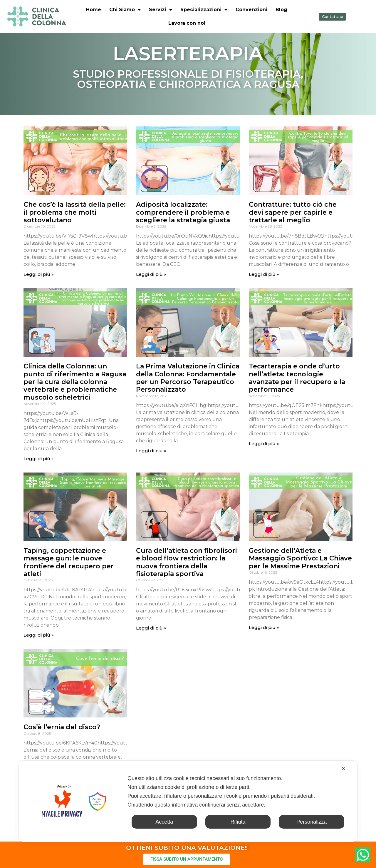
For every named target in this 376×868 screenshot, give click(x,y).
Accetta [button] (164, 822)
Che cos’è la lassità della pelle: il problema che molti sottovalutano (75, 212)
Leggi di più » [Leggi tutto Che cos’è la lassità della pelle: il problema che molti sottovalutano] (39, 274)
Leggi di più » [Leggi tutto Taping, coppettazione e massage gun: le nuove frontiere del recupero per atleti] (39, 635)
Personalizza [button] (312, 822)
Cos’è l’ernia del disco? (62, 727)
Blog (281, 10)
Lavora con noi (187, 23)
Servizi (161, 10)
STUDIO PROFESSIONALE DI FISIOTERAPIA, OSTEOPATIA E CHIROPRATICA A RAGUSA (188, 79)
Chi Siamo (125, 10)
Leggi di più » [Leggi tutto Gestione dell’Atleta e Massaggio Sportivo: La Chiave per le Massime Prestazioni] (264, 627)
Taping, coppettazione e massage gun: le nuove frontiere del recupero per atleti (69, 562)
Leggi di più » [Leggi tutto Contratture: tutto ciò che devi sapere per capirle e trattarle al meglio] (264, 274)
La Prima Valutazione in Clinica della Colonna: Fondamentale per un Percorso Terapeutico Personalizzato (188, 378)
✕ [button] (343, 769)
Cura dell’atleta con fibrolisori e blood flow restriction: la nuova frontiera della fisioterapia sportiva (187, 562)
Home (94, 10)
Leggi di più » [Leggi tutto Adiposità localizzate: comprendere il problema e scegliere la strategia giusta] (151, 274)
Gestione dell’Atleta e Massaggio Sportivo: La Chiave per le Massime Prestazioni (300, 558)
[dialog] (188, 801)
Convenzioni (251, 10)
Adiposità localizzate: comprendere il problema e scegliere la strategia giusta (183, 212)
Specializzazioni (204, 10)
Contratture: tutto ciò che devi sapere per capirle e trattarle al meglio (293, 212)
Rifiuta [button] (238, 822)
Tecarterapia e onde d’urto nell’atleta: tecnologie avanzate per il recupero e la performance (297, 378)
